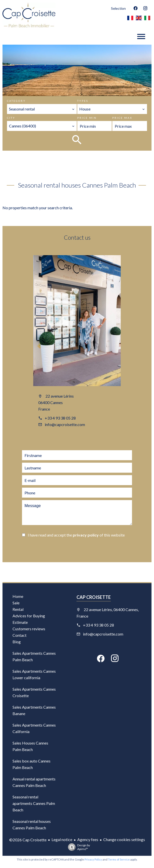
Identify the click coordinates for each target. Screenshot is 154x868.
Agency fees (88, 839)
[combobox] (42, 109)
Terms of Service (119, 859)
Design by (78, 847)
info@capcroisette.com (65, 424)
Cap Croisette (94, 597)
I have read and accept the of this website (76, 535)
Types (83, 101)
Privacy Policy (93, 859)
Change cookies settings (124, 839)
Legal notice (62, 839)
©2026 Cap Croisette (28, 840)
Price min (87, 118)
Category (16, 101)
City (11, 118)
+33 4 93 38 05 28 (60, 418)
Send (47, 549)
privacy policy (86, 535)
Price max (122, 118)
